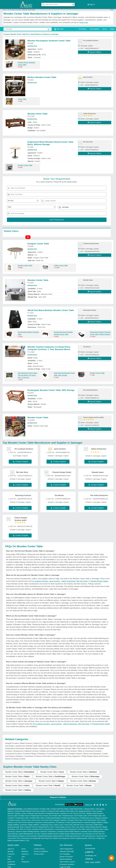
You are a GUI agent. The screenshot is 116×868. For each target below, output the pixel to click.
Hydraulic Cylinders (60, 818)
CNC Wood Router (90, 818)
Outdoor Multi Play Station (60, 806)
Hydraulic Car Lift (66, 811)
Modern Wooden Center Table (42, 75)
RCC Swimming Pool (24, 836)
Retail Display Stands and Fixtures (95, 754)
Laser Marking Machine (31, 806)
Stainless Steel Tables (67, 809)
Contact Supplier (21, 459)
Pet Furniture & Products (87, 746)
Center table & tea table (14, 7)
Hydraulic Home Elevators (36, 811)
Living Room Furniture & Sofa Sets (37, 754)
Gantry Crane (58, 822)
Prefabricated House (87, 815)
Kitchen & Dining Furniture (15, 756)
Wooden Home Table (37, 111)
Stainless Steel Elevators (94, 811)
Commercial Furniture (13, 751)
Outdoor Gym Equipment (61, 836)
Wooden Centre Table (25, 163)
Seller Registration (66, 846)
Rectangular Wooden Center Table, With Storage (51, 388)
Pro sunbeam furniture (40, 579)
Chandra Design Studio (99, 579)
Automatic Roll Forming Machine (43, 827)
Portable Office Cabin (37, 815)
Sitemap (11, 849)
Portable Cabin (45, 806)
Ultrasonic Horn (98, 827)
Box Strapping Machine (83, 809)
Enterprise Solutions (67, 862)
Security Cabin (12, 813)
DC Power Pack (47, 818)
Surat (104, 27)
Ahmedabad (94, 27)
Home (4, 7)
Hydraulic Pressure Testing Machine (37, 825)
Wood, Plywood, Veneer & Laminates (63, 741)
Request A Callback (58, 795)
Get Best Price (32, 43)
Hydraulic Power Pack (75, 818)
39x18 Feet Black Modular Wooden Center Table (51, 308)
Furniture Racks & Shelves (57, 751)
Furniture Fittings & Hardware (34, 751)
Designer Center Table (38, 241)
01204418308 (90, 846)
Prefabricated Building (53, 815)
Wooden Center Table (25, 263)
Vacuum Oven (26, 818)
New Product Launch (67, 859)
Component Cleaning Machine (45, 820)
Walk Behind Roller (76, 806)
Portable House (24, 813)
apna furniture (55, 579)
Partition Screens (76, 751)
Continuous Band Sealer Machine (68, 829)
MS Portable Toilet (55, 813)
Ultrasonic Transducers (48, 829)
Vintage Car (100, 836)
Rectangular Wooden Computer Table (28, 331)
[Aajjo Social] (95, 802)
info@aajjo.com (91, 853)
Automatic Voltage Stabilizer (30, 822)
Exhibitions (11, 862)
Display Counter (21, 811)
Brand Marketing (66, 857)
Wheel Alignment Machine (16, 834)
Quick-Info (11, 859)
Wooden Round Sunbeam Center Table (26, 61)
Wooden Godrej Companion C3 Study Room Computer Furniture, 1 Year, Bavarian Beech (49, 346)
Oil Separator (60, 820)
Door (88, 743)
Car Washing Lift (88, 831)
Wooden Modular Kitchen (50, 831)
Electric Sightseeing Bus (79, 836)
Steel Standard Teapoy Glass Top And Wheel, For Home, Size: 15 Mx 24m (28, 373)
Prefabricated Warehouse (70, 815)
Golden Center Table (61, 263)
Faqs (9, 864)
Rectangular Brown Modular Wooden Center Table (63, 331)
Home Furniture (71, 749)
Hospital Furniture (12, 741)
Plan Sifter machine (85, 827)
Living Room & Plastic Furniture (51, 746)
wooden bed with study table (74, 743)
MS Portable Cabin (81, 813)
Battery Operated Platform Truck (18, 838)
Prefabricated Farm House (39, 813)
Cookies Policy (39, 846)
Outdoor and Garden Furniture (51, 749)
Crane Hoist (68, 822)
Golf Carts (92, 836)
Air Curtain (27, 827)
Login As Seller (65, 864)
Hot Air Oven (36, 818)
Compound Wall (53, 809)
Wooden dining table (87, 741)
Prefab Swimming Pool (73, 834)
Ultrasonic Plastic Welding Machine (28, 829)
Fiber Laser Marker (78, 825)
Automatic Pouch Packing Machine (93, 829)
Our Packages (65, 851)
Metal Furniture (26, 741)
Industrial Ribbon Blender (23, 809)
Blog (9, 857)
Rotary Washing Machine (75, 820)
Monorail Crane (79, 822)
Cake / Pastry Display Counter (60, 825)
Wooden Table (70, 746)
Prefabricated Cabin (22, 815)
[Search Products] (42, 3)
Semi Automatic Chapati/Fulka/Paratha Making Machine (45, 834)
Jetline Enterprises (68, 579)
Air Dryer (37, 831)
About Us (11, 846)
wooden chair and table (52, 743)
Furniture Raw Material (100, 743)
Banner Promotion (66, 854)
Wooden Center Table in (20, 769)
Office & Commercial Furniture (90, 749)
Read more (84, 20)
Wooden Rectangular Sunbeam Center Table (49, 38)
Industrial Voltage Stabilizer (93, 820)
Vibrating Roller (89, 806)
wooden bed (20, 743)
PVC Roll (19, 827)
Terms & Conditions (41, 849)
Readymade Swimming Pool (42, 836)
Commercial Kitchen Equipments (66, 827)
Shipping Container (101, 815)
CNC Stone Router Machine (24, 820)
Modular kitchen (32, 746)
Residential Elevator (53, 811)
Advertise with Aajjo (67, 849)
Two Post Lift (99, 831)
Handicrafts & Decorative (15, 746)
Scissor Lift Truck (79, 811)
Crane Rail (88, 822)
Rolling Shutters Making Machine (71, 831)
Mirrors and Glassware (92, 751)
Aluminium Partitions (39, 809)
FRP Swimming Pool (88, 834)
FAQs (112, 7)
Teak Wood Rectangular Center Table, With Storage (64, 372)
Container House (14, 818)
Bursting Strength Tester (16, 825)
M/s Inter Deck (82, 579)
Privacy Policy (39, 851)
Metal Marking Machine (94, 825)
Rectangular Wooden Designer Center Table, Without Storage (100, 331)
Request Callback (95, 50)
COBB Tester (98, 822)
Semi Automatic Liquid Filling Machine (20, 831)
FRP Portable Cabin (95, 813)
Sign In (91, 3)
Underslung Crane (47, 822)
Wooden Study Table (34, 743)
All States (83, 27)
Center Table (22, 97)
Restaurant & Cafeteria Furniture (26, 749)
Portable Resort (68, 813)
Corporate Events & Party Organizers (66, 754)
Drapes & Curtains (40, 741)
